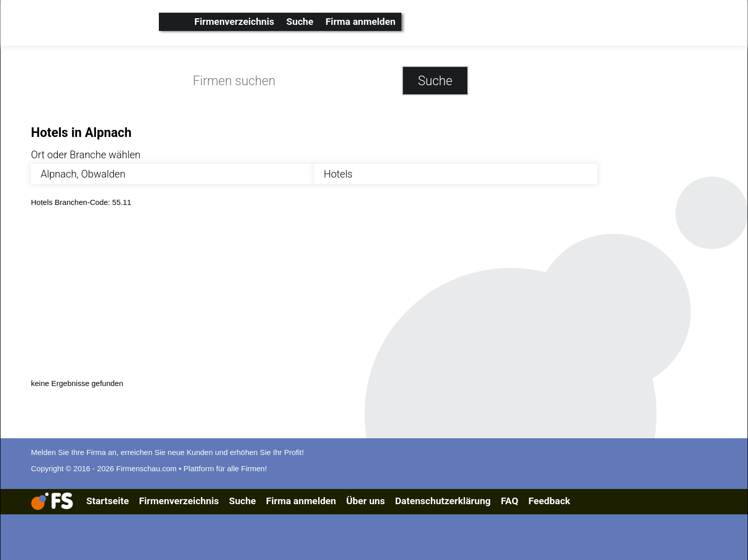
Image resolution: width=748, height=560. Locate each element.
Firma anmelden (360, 22)
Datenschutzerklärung (443, 501)
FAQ (509, 501)
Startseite (108, 501)
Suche (300, 22)
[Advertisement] (335, 292)
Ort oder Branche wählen (86, 155)
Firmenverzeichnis (234, 22)
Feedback (549, 501)
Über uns (365, 501)
